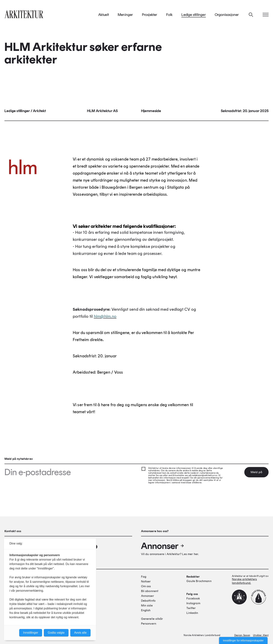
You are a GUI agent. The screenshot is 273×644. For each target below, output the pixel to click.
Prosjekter (150, 15)
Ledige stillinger (194, 15)
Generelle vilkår (152, 619)
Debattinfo (148, 601)
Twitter (191, 608)
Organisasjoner (227, 15)
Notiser (146, 581)
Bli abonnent (150, 591)
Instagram (193, 603)
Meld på (256, 472)
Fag (144, 577)
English (146, 610)
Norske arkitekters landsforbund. (244, 581)
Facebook (193, 598)
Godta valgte (56, 633)
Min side (147, 605)
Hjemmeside (151, 111)
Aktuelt (104, 15)
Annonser (163, 546)
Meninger (125, 15)
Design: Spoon (242, 635)
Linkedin (192, 613)
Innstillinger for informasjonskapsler (243, 640)
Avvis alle (80, 633)
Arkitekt (40, 111)
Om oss (146, 586)
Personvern (149, 624)
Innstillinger (31, 633)
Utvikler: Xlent (261, 635)
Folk (169, 15)
